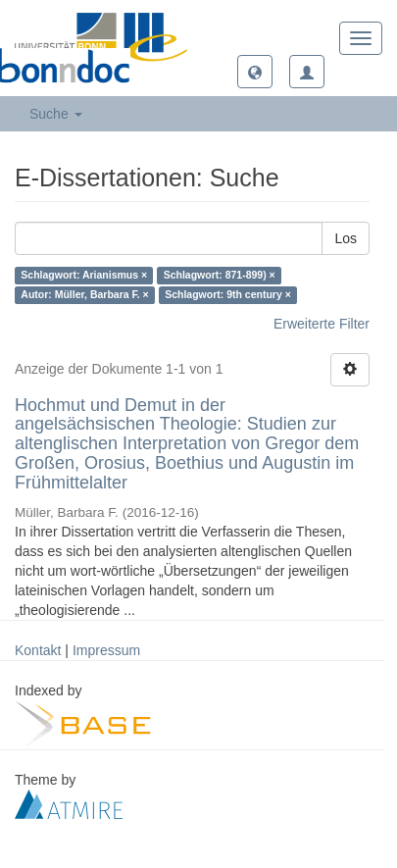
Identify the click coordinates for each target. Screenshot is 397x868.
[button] (255, 72)
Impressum (106, 650)
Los (346, 238)
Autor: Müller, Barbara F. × (84, 295)
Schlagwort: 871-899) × (220, 276)
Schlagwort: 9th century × (228, 295)
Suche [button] (56, 114)
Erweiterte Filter (322, 324)
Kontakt (38, 650)
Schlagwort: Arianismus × (84, 276)
